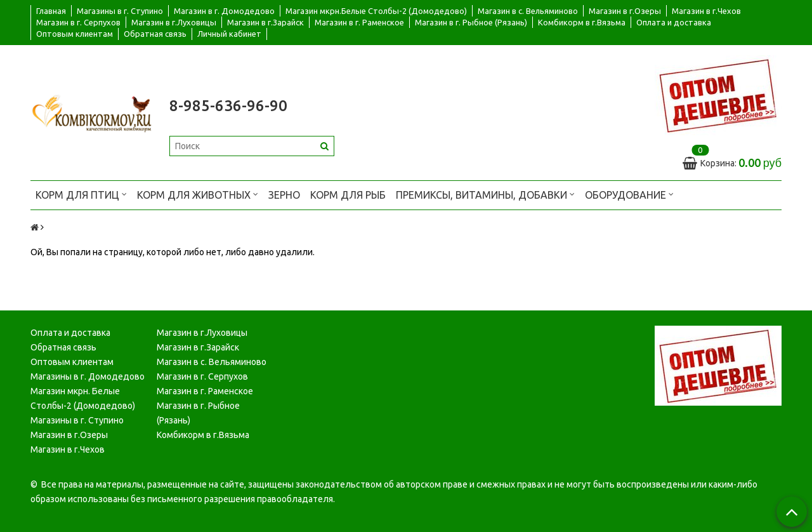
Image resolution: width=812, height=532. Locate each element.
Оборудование (629, 194)
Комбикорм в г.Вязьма (582, 22)
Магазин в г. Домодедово (224, 11)
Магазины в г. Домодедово (88, 376)
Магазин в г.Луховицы (174, 22)
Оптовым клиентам (75, 34)
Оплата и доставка (674, 22)
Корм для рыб (348, 195)
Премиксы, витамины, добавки (485, 194)
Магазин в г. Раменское (359, 22)
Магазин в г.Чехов (706, 11)
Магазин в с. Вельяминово (528, 11)
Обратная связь (155, 34)
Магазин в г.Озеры (625, 11)
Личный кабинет (229, 34)
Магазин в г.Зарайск (265, 22)
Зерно (284, 195)
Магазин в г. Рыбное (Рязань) (471, 22)
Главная (51, 11)
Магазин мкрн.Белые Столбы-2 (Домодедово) (376, 11)
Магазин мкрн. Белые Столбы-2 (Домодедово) (83, 398)
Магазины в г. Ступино (120, 11)
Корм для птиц (81, 194)
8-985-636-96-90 (228, 106)
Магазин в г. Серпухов (78, 22)
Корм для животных (198, 194)
